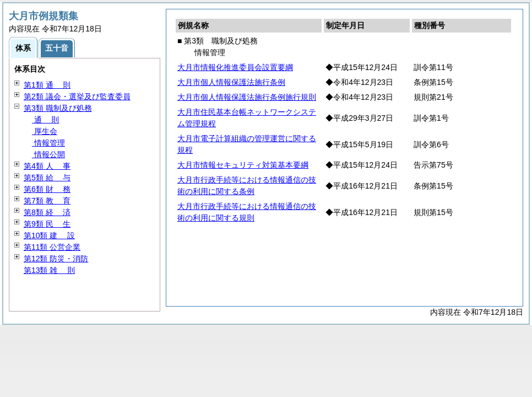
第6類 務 (47, 189)
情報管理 (48, 143)
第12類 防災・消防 (56, 259)
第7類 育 (47, 201)
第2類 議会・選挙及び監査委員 (77, 96)
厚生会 (45, 131)
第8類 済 (47, 212)
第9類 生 (47, 224)
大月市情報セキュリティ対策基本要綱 (243, 165)
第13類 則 (49, 270)
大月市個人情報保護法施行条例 (231, 82)
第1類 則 (47, 85)
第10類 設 (49, 235)
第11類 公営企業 (52, 247)
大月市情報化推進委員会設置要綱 (235, 67)
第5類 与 (47, 178)
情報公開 (48, 154)
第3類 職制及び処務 (58, 108)
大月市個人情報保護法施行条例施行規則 (247, 97)
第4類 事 (47, 166)
